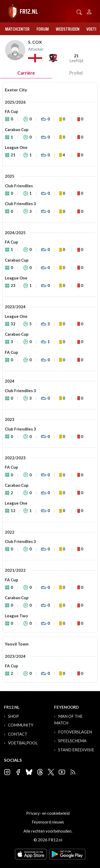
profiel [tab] (76, 73)
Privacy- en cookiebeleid (48, 813)
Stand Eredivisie (76, 750)
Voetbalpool (23, 743)
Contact (18, 734)
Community (21, 725)
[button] (79, 12)
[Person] (89, 11)
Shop (13, 716)
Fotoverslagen (75, 732)
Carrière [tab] (26, 73)
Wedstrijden (68, 29)
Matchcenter (17, 29)
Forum (43, 29)
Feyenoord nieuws (48, 822)
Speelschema (72, 741)
